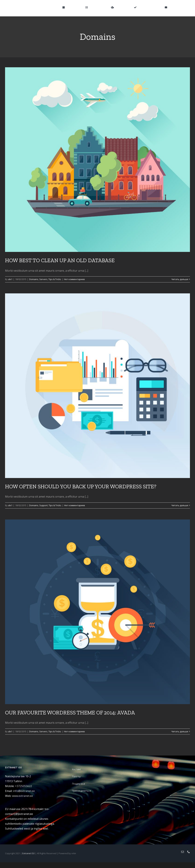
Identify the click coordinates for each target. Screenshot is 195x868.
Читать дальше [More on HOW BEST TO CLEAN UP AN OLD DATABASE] (180, 279)
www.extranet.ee (22, 796)
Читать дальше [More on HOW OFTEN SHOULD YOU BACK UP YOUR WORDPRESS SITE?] (180, 505)
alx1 (10, 279)
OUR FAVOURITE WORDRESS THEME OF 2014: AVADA (70, 713)
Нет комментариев (74, 279)
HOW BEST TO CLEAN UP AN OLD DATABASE (60, 260)
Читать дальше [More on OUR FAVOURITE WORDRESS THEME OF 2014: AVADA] (180, 731)
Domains (34, 279)
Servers (43, 279)
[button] (185, 7)
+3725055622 (23, 786)
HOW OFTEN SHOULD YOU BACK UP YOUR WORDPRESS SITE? (81, 486)
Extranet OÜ (28, 853)
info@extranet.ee (24, 791)
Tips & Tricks (55, 279)
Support (43, 505)
